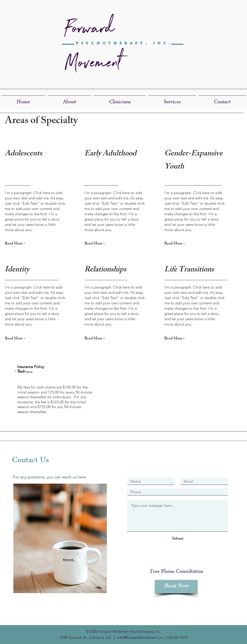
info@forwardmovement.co (140, 637)
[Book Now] (176, 587)
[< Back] (33, 371)
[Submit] (178, 539)
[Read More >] (23, 244)
